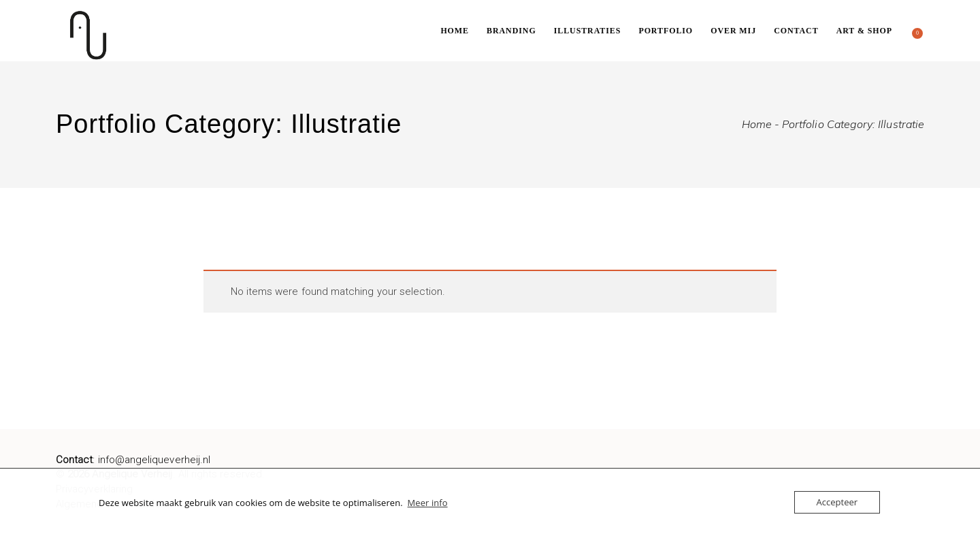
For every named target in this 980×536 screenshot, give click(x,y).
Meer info (428, 503)
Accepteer (837, 502)
